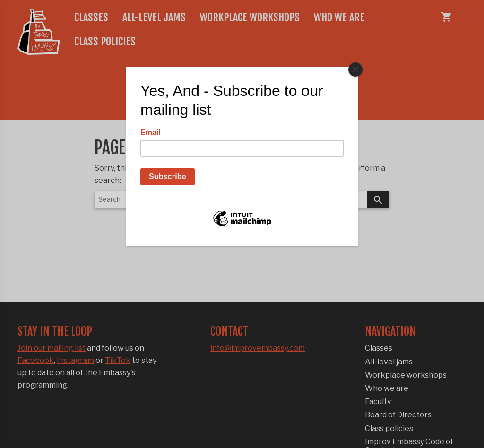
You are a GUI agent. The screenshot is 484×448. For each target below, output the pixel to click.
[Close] (355, 69)
